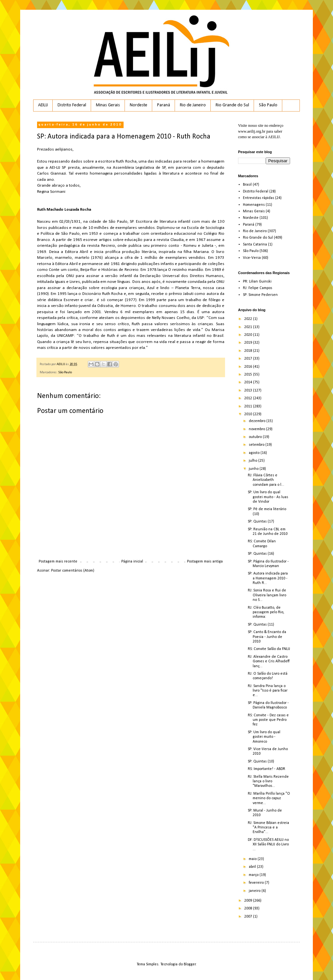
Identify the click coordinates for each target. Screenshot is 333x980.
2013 (249, 391)
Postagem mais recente (58, 562)
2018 (249, 351)
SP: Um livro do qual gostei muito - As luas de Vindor (268, 497)
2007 (249, 917)
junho (254, 469)
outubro (256, 437)
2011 (249, 406)
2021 (249, 327)
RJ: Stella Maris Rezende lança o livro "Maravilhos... (268, 781)
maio (253, 859)
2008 (249, 908)
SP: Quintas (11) (261, 625)
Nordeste (139, 105)
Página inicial (132, 562)
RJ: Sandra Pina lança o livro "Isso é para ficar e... (268, 691)
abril (253, 867)
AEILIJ (43, 105)
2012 (249, 398)
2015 (249, 375)
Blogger (190, 964)
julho (253, 461)
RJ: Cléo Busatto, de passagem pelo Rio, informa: (266, 612)
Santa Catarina (255, 245)
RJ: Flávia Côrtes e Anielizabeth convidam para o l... (266, 480)
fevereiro (257, 883)
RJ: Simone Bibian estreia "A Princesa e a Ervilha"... (268, 828)
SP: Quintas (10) (261, 761)
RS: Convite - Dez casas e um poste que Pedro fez (268, 720)
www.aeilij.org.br (252, 131)
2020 (249, 335)
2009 (249, 901)
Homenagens (254, 205)
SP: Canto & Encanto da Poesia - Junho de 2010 (267, 637)
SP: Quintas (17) (261, 522)
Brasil (247, 185)
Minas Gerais (108, 105)
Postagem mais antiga (205, 562)
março (254, 875)
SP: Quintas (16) (261, 554)
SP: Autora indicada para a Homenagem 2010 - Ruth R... (268, 578)
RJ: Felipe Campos (258, 288)
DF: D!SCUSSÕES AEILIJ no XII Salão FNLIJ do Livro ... (268, 845)
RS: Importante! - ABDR (266, 769)
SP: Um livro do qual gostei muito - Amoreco (264, 737)
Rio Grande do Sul (232, 105)
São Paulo (268, 105)
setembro (257, 445)
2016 (249, 367)
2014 (249, 382)
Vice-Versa (252, 258)
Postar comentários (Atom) (73, 571)
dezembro (258, 421)
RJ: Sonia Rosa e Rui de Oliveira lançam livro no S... (267, 595)
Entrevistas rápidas (259, 198)
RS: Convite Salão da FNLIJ (269, 649)
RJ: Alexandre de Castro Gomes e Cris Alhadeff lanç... (269, 662)
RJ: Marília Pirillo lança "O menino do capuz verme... (269, 798)
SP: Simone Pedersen (260, 295)
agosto (255, 453)
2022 (249, 319)
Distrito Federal (72, 105)
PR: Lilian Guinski (257, 282)
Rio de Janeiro (193, 105)
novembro (257, 429)
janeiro (255, 891)
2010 (249, 414)
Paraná (164, 105)
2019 (249, 343)
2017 (249, 359)
